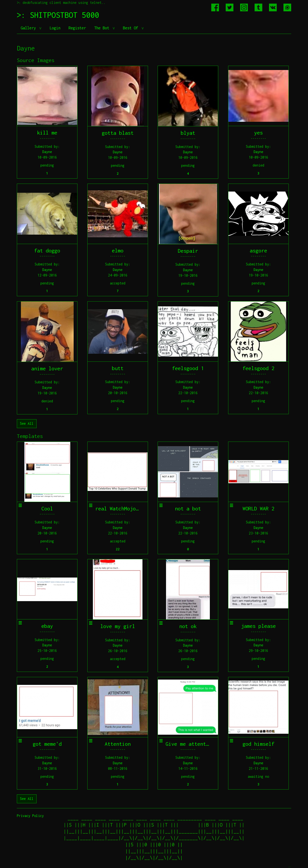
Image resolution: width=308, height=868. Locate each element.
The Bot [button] (103, 28)
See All (27, 423)
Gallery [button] (29, 28)
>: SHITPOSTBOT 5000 (58, 15)
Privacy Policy (30, 816)
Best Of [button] (132, 28)
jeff (290, 867)
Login (55, 28)
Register (77, 28)
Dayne (47, 152)
